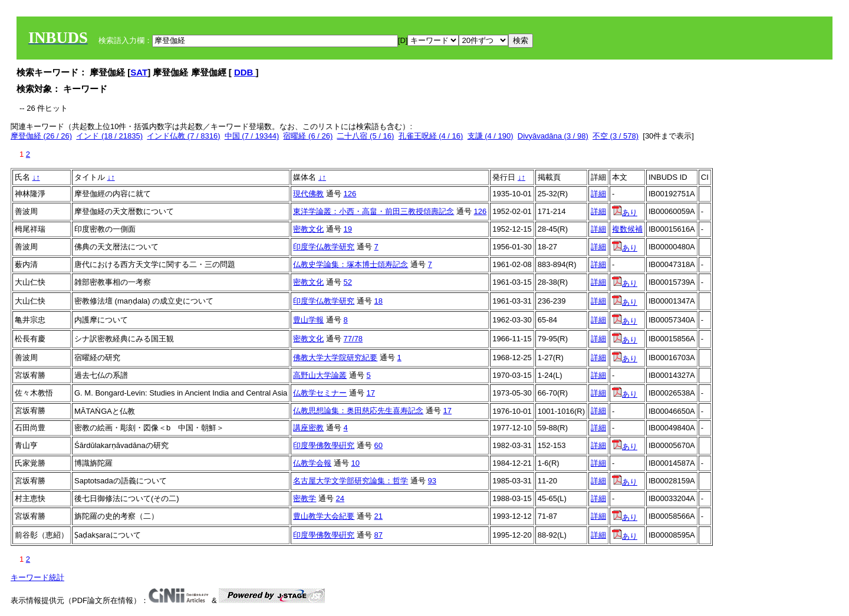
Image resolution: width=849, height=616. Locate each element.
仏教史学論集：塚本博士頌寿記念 (351, 264)
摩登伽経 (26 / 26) (41, 136)
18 (379, 301)
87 (379, 535)
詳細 (598, 194)
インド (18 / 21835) (109, 136)
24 (340, 498)
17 (371, 393)
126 (350, 194)
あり (625, 213)
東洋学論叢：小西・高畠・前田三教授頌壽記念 (374, 211)
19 (348, 229)
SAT (139, 72)
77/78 (353, 339)
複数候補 (627, 229)
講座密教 (308, 428)
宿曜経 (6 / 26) (308, 136)
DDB (245, 72)
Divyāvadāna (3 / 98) (553, 136)
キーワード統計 (37, 577)
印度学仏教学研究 (324, 247)
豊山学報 (308, 320)
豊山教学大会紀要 (324, 516)
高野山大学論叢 (320, 375)
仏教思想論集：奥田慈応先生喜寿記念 (358, 411)
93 (432, 481)
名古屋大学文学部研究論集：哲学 (351, 481)
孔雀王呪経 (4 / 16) (431, 136)
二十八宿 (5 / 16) (365, 136)
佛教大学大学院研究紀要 (335, 358)
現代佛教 (308, 194)
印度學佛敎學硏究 (324, 445)
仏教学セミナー (320, 393)
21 (379, 516)
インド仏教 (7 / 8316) (183, 136)
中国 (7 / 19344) (252, 136)
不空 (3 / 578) (616, 136)
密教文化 (308, 229)
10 (356, 463)
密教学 (305, 498)
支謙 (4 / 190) (491, 136)
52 (348, 282)
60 (379, 445)
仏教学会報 (312, 463)
